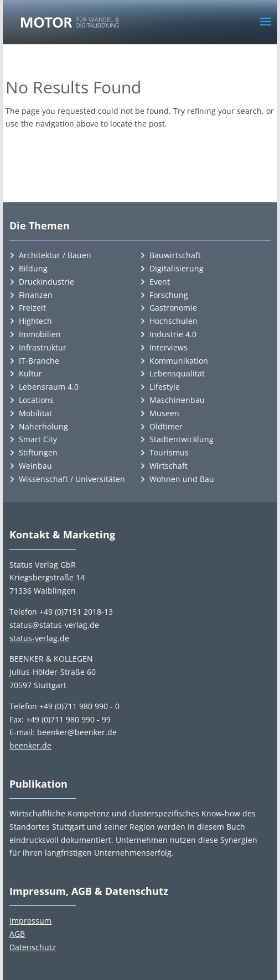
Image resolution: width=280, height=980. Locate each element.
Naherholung (43, 426)
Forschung (169, 295)
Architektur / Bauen (55, 255)
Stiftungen (38, 452)
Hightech (35, 321)
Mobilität (35, 413)
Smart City (38, 439)
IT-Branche (39, 361)
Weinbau (35, 466)
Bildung (33, 268)
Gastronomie (173, 308)
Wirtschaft (168, 466)
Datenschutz (33, 947)
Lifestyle (165, 387)
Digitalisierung (177, 268)
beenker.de (30, 745)
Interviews (168, 347)
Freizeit (32, 308)
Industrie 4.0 (173, 334)
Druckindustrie (46, 282)
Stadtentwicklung (182, 439)
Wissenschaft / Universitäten (72, 479)
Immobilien (40, 334)
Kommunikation (179, 361)
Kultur (30, 373)
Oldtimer (166, 426)
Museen (164, 413)
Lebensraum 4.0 (49, 387)
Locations (36, 400)
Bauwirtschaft (175, 255)
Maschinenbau (177, 400)
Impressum (30, 921)
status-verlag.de (39, 638)
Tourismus (169, 452)
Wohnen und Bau (182, 479)
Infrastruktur (43, 347)
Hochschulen (173, 321)
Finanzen (36, 295)
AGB (17, 934)
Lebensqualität (177, 373)
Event (160, 282)
